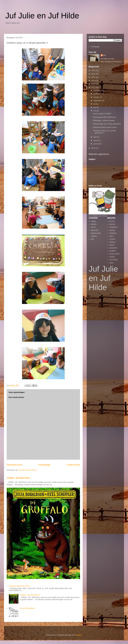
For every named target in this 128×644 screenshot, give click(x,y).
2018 (94, 84)
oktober (97, 97)
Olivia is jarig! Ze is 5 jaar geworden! (107, 124)
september (98, 101)
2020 (94, 77)
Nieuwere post (14, 465)
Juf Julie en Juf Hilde (42, 16)
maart (96, 140)
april (95, 137)
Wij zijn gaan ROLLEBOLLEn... (105, 117)
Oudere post (73, 465)
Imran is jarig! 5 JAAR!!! (102, 114)
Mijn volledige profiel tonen (111, 62)
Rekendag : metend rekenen (104, 120)
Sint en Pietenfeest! (27, 608)
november (98, 94)
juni (95, 107)
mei (95, 111)
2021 (94, 74)
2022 (94, 70)
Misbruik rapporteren (99, 154)
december (98, 90)
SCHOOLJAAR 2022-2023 (19, 586)
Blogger (79, 635)
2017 (94, 87)
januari (96, 144)
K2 (104, 55)
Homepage (44, 465)
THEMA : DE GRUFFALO (18, 478)
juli (95, 104)
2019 (94, 81)
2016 (94, 148)
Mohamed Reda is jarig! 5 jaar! (105, 127)
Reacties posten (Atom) (28, 470)
